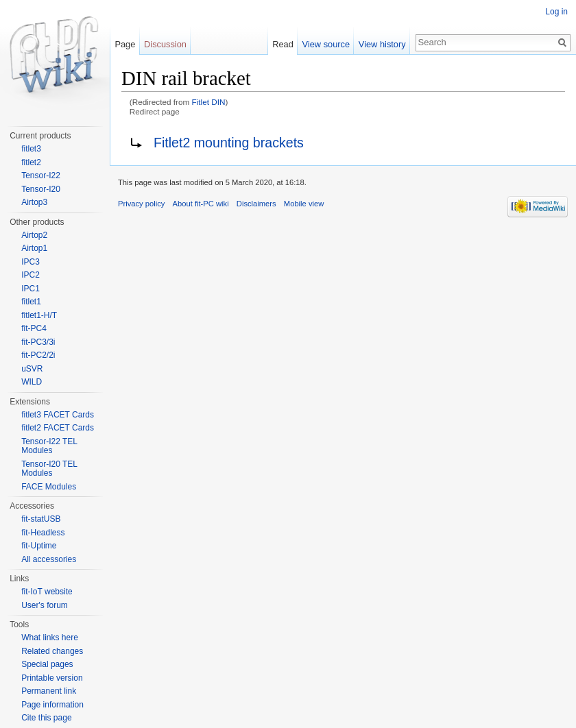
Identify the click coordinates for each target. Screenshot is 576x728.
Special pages (47, 664)
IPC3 (31, 262)
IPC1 (31, 289)
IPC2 (31, 275)
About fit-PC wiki (201, 204)
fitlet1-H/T (39, 315)
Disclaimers (256, 204)
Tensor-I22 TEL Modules (49, 446)
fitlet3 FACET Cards (58, 415)
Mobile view (304, 204)
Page (125, 44)
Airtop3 (34, 202)
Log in (556, 12)
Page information (52, 705)
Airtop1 (34, 248)
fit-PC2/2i (38, 355)
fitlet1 (31, 302)
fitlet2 (31, 162)
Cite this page (46, 718)
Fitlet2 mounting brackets (229, 143)
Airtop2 (34, 235)
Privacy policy (141, 204)
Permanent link (49, 691)
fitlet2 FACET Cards (58, 428)
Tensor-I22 (41, 175)
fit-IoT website (47, 592)
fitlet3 (31, 149)
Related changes (52, 651)
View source (326, 44)
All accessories (49, 559)
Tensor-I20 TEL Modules (49, 469)
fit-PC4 (34, 328)
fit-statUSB (41, 519)
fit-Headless (43, 533)
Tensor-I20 (41, 189)
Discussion (165, 44)
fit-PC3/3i (38, 342)
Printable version (52, 678)
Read (283, 44)
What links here (50, 638)
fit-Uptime (39, 546)
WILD (32, 382)
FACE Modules (49, 487)
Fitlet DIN (209, 102)
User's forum (45, 605)
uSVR (32, 369)
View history (382, 44)
